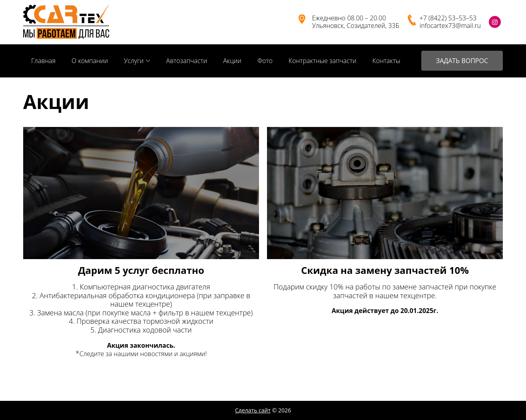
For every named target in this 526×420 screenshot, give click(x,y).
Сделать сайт (253, 410)
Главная (43, 61)
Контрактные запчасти (323, 61)
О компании (90, 61)
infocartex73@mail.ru (450, 26)
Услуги (134, 61)
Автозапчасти (187, 61)
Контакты (387, 61)
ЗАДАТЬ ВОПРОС (462, 61)
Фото (265, 61)
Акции (232, 61)
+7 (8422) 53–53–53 (448, 18)
